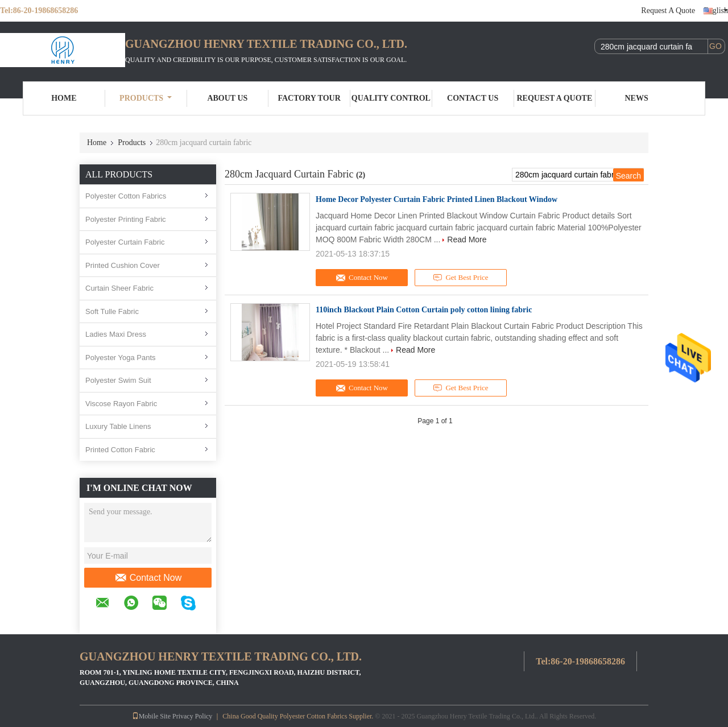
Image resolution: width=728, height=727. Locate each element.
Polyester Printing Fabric (126, 219)
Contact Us (473, 98)
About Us (227, 98)
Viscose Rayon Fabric (121, 404)
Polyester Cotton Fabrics (126, 196)
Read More (467, 239)
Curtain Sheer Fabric (119, 288)
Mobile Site (151, 716)
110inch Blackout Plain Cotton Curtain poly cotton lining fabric (424, 310)
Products (146, 98)
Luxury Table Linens (118, 426)
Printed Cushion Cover (123, 265)
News (637, 98)
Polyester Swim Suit (118, 380)
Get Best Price (461, 278)
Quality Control (391, 98)
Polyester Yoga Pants (121, 358)
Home (64, 98)
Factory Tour (309, 98)
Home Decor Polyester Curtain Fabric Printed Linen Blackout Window (437, 199)
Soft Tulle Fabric (112, 311)
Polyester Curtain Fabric (125, 242)
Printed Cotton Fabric (120, 450)
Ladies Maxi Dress (116, 334)
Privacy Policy (192, 716)
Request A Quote (668, 11)
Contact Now (148, 578)
